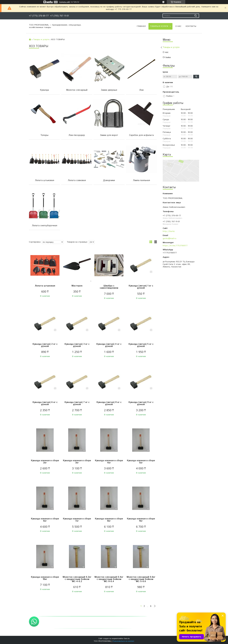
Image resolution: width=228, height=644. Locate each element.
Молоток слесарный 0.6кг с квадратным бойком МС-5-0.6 (141, 579)
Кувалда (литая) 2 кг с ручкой (45, 345)
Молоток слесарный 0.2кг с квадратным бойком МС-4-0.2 (77, 579)
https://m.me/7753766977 (175, 246)
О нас (178, 26)
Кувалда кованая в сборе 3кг (77, 462)
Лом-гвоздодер (77, 135)
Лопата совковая (77, 180)
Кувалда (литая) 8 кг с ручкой (109, 403)
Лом (141, 90)
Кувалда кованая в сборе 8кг (109, 520)
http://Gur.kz (169, 231)
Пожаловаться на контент (123, 641)
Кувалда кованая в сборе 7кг (77, 520)
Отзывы (167, 57)
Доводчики (109, 180)
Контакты (191, 26)
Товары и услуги (159, 26)
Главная (141, 26)
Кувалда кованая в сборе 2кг (45, 462)
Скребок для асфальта (141, 135)
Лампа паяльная (141, 180)
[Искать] (196, 16)
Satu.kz (127, 639)
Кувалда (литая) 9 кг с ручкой (141, 403)
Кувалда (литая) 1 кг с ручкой (141, 287)
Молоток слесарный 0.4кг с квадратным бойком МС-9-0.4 (109, 579)
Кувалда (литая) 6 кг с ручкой (45, 403)
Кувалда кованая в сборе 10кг (45, 578)
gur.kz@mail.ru (169, 238)
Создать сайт (65, 2)
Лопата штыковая (44, 180)
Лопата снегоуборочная (44, 226)
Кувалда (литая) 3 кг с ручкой (77, 345)
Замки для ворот (109, 135)
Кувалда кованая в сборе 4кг (109, 462)
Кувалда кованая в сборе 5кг (141, 462)
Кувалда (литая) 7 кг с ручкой (77, 403)
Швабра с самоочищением (109, 287)
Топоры (44, 135)
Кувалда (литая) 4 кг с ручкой (109, 345)
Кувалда (44, 90)
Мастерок (77, 286)
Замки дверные (109, 90)
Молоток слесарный (77, 90)
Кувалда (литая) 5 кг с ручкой (141, 345)
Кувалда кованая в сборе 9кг (141, 520)
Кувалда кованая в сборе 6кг (45, 520)
